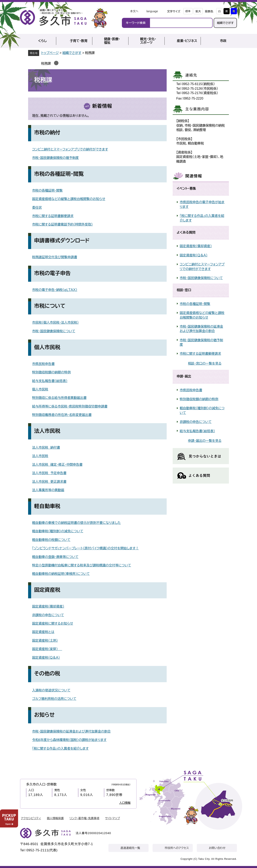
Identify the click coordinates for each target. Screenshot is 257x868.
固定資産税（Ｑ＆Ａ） (46, 658)
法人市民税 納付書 (46, 448)
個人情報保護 (55, 818)
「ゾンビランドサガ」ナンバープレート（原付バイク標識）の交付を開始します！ (85, 548)
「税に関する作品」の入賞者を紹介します (60, 749)
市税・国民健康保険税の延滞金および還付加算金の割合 (71, 731)
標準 (188, 11)
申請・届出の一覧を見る (205, 441)
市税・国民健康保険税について (54, 331)
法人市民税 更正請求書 (49, 482)
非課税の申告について (48, 615)
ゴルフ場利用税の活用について (54, 699)
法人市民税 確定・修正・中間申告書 (57, 465)
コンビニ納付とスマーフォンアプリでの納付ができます (70, 149)
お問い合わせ (217, 848)
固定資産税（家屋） (47, 649)
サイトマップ (113, 818)
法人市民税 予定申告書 (49, 473)
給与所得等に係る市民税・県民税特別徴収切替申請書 (70, 406)
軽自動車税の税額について (51, 540)
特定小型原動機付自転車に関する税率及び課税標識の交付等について (82, 565)
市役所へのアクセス (177, 848)
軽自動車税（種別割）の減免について (58, 531)
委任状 (37, 208)
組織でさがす (225, 23)
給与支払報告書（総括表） (50, 381)
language (152, 11)
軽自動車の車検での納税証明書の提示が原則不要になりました (76, 523)
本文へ (134, 11)
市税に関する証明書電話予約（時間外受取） (62, 224)
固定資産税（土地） (45, 641)
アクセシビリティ (31, 818)
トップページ (50, 53)
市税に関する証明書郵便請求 (53, 216)
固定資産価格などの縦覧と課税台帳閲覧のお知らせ (69, 199)
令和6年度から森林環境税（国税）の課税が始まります (69, 740)
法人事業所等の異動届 (48, 490)
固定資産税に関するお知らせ (53, 624)
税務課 (46, 64)
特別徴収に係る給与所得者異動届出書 (59, 398)
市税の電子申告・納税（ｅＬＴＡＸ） (55, 290)
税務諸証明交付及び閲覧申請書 (55, 257)
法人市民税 (40, 456)
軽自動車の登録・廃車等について (55, 557)
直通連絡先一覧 (130, 848)
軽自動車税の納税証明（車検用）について (61, 574)
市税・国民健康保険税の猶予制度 (55, 158)
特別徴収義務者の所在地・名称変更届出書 (62, 415)
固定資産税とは (43, 632)
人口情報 (125, 803)
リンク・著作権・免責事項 (84, 818)
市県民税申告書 (43, 364)
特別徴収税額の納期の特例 (51, 372)
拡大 (198, 11)
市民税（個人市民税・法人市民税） (55, 323)
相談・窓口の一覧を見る (205, 363)
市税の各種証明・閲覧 (47, 191)
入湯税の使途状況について (51, 690)
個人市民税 (40, 389)
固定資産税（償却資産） (48, 606)
